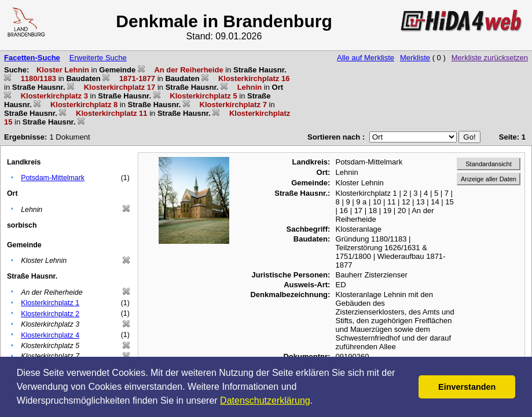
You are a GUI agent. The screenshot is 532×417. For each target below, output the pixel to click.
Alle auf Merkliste (366, 58)
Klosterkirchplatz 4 (50, 335)
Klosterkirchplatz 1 (50, 303)
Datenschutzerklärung (265, 400)
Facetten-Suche (32, 58)
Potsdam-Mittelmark (53, 178)
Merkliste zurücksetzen (490, 58)
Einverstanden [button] (467, 387)
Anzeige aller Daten (489, 179)
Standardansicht (489, 164)
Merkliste (415, 58)
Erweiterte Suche (98, 58)
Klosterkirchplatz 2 (50, 314)
